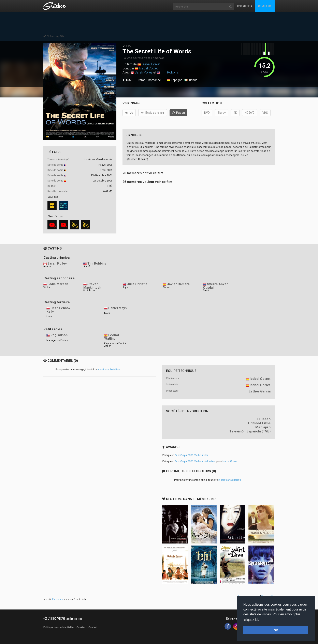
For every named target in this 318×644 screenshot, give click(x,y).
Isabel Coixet (151, 64)
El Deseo (264, 419)
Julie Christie (137, 284)
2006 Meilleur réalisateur (195, 461)
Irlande (191, 80)
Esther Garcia (260, 391)
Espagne (175, 80)
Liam (49, 317)
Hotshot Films (259, 423)
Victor (47, 287)
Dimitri (207, 291)
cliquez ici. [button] (251, 620)
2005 (127, 46)
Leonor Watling (112, 337)
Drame (141, 80)
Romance (154, 80)
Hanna (47, 267)
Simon (167, 287)
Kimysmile (58, 599)
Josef (87, 267)
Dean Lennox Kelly (58, 310)
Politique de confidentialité (59, 627)
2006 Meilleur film (191, 455)
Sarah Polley (144, 72)
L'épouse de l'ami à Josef (115, 345)
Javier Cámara (178, 284)
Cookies (81, 627)
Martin (108, 313)
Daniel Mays (118, 308)
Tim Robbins (170, 72)
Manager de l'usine (57, 340)
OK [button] (276, 630)
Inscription (245, 6)
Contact (93, 627)
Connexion (265, 6)
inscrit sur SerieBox (109, 369)
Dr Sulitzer (89, 291)
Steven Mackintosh (92, 286)
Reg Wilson (59, 335)
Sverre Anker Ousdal (215, 286)
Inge (126, 287)
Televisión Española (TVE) (250, 431)
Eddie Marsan (58, 284)
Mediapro (263, 427)
